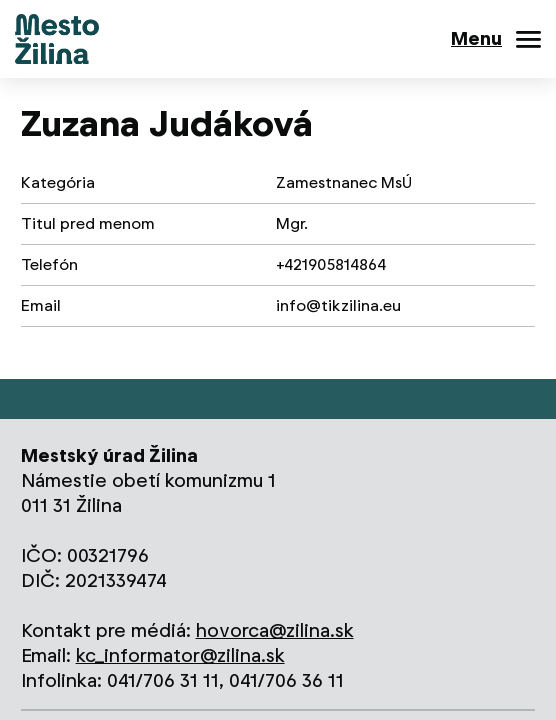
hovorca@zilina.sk (275, 630)
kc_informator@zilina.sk (180, 655)
